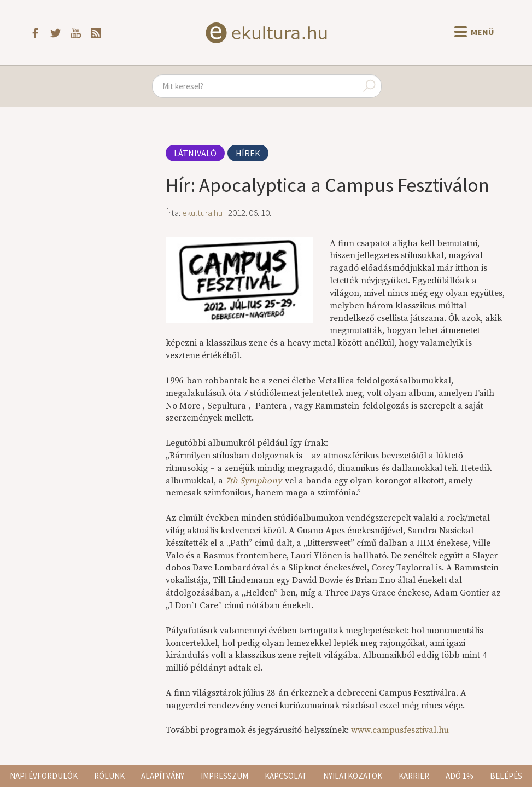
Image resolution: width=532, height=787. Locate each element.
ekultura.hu (202, 213)
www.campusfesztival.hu (400, 730)
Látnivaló (195, 153)
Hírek (248, 153)
